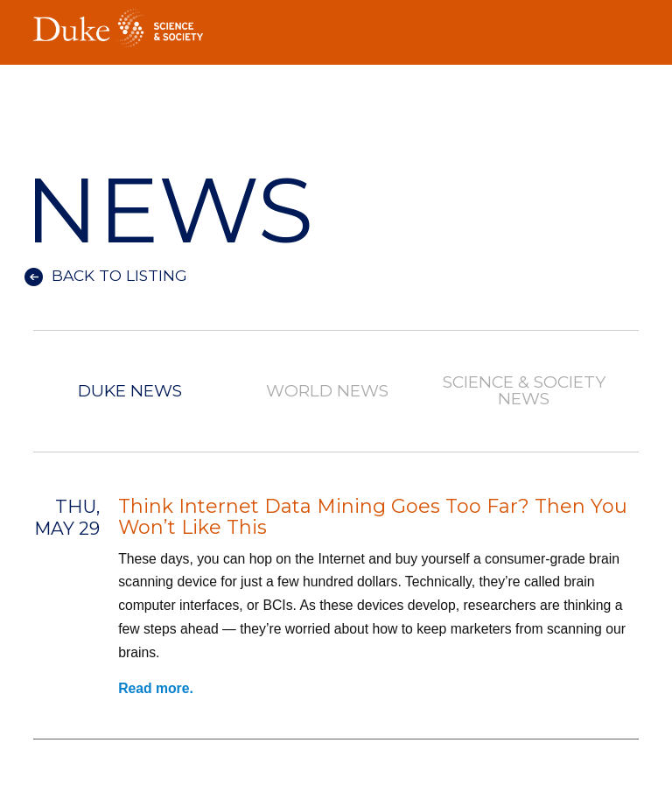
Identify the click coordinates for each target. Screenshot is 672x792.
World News (327, 392)
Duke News (130, 392)
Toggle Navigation (626, 23)
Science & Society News (524, 391)
